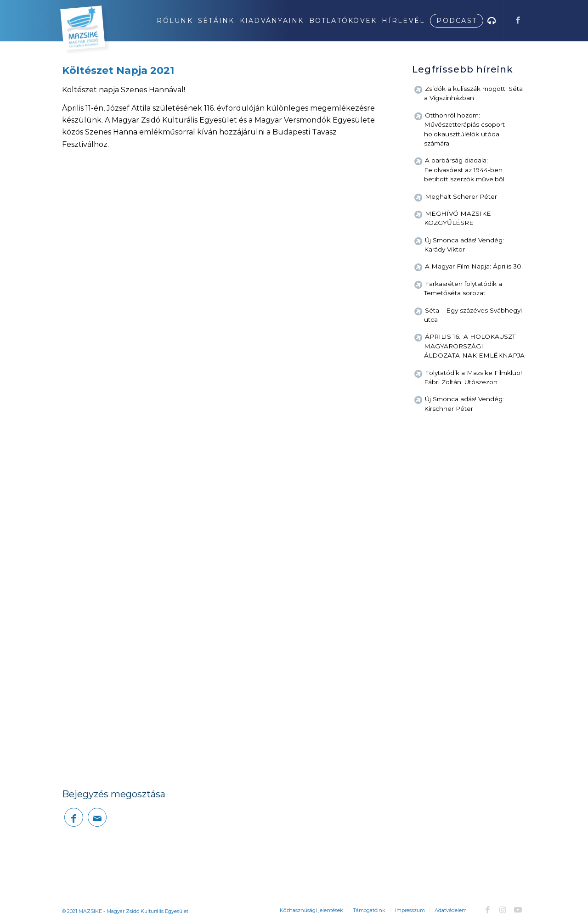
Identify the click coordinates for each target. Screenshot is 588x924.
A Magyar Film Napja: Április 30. (474, 266)
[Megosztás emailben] (97, 817)
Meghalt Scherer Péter (461, 196)
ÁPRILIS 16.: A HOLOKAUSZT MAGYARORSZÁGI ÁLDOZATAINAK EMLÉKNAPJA (474, 346)
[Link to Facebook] (518, 20)
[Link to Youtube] (518, 910)
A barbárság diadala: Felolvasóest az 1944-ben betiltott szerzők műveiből (464, 170)
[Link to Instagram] (503, 910)
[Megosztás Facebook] (74, 817)
